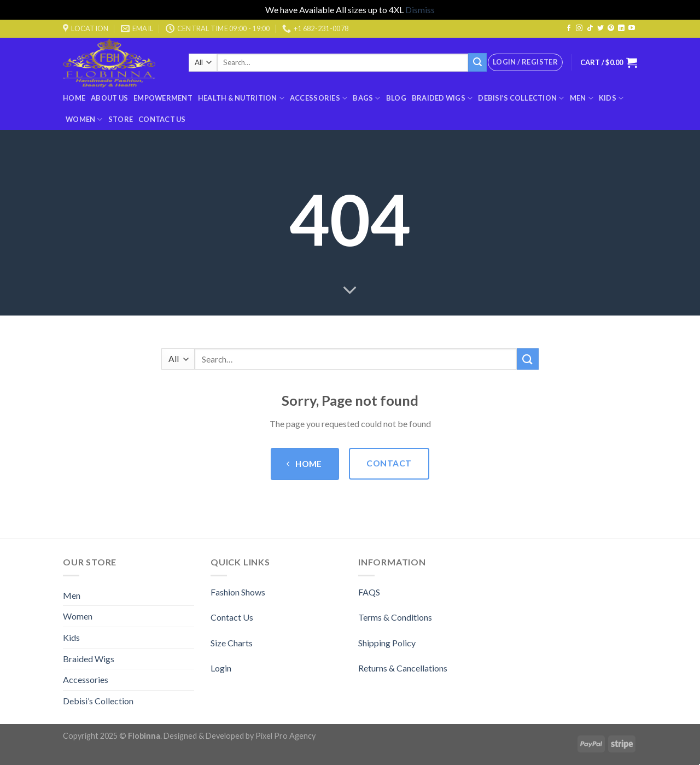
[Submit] (477, 62)
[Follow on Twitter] (600, 28)
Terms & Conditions (395, 617)
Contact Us (162, 119)
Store (121, 119)
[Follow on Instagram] (579, 28)
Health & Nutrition (241, 98)
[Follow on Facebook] (569, 28)
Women (84, 119)
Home (74, 98)
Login (221, 668)
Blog (396, 98)
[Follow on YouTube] (632, 28)
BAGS (366, 98)
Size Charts (232, 643)
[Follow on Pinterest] (611, 28)
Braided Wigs (442, 98)
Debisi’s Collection (521, 98)
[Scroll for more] (350, 291)
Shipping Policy (387, 643)
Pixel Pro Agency (285, 736)
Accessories (319, 98)
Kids (611, 98)
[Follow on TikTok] (590, 28)
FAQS (369, 592)
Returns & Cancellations (403, 668)
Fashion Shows (238, 592)
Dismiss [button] (420, 10)
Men (582, 98)
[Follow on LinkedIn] (621, 28)
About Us (109, 98)
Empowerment (163, 98)
